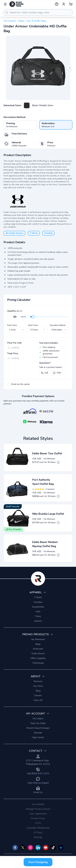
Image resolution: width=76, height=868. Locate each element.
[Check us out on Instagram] (30, 848)
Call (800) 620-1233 (38, 771)
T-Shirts (34, 233)
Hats (38, 612)
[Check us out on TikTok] (53, 848)
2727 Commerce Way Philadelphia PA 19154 (38, 760)
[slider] (33, 317)
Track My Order (38, 723)
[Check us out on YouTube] (46, 848)
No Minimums (38, 639)
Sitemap (38, 837)
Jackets (38, 621)
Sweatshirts (38, 607)
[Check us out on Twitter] (23, 848)
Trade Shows (38, 654)
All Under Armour (14, 233)
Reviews (38, 681)
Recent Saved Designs (38, 728)
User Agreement (38, 814)
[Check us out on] (38, 848)
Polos (38, 616)
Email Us (38, 790)
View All (38, 700)
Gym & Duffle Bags (36, 21)
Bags (21, 21)
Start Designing (38, 862)
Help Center (38, 737)
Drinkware (38, 649)
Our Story (38, 686)
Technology (38, 663)
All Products (10, 21)
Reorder (38, 733)
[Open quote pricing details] (58, 462)
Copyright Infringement (38, 828)
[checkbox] (9, 384)
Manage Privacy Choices (38, 809)
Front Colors (12, 325)
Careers (38, 695)
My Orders (38, 719)
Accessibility (38, 804)
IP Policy (38, 833)
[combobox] (38, 13)
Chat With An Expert (38, 781)
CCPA (38, 823)
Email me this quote (20, 384)
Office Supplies (38, 658)
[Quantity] (17, 317)
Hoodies (48, 233)
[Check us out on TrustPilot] (61, 848)
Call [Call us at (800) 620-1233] (45, 373)
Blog (38, 691)
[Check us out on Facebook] (15, 848)
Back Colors (33, 325)
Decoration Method (58, 325)
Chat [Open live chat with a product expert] (57, 373)
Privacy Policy (38, 818)
